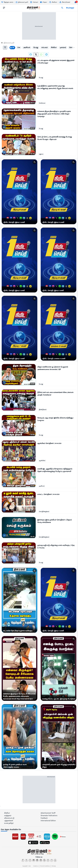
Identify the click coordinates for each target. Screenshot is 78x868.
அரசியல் (42, 486)
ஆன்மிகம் (42, 461)
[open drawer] (4, 8)
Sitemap (54, 866)
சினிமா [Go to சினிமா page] (53, 2)
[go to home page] (33, 8)
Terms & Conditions (45, 866)
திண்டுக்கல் (43, 410)
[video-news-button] (4, 76)
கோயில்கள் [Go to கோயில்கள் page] (65, 2)
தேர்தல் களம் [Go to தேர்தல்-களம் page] (7, 2)
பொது (41, 78)
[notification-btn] (75, 2)
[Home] (2, 43)
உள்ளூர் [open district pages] (70, 8)
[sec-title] (39, 830)
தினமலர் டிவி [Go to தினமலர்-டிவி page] (22, 2)
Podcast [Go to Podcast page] (34, 2)
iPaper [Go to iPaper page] (44, 2)
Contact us (36, 866)
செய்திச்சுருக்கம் (44, 512)
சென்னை (42, 103)
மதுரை (41, 154)
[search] (62, 8)
